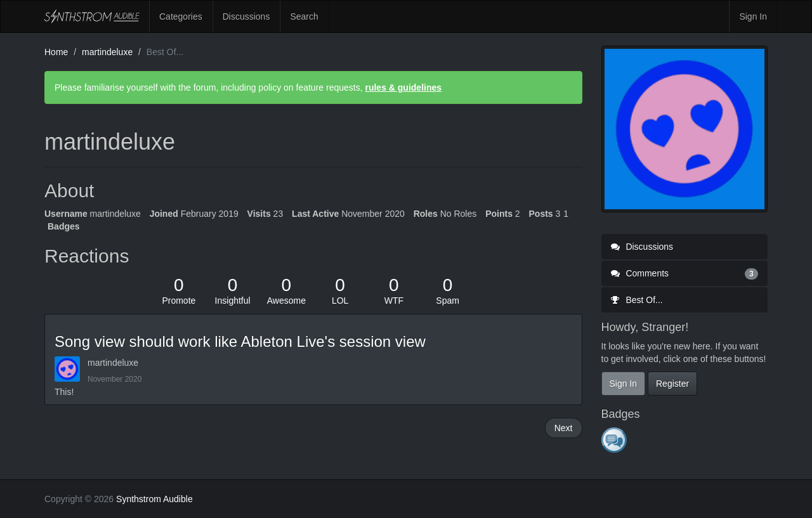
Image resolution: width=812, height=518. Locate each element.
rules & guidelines (403, 87)
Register (672, 384)
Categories (181, 16)
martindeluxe (113, 363)
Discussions (246, 16)
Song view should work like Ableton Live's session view (240, 341)
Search (304, 16)
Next (564, 428)
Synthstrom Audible (92, 16)
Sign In (753, 16)
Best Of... (637, 300)
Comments (685, 273)
